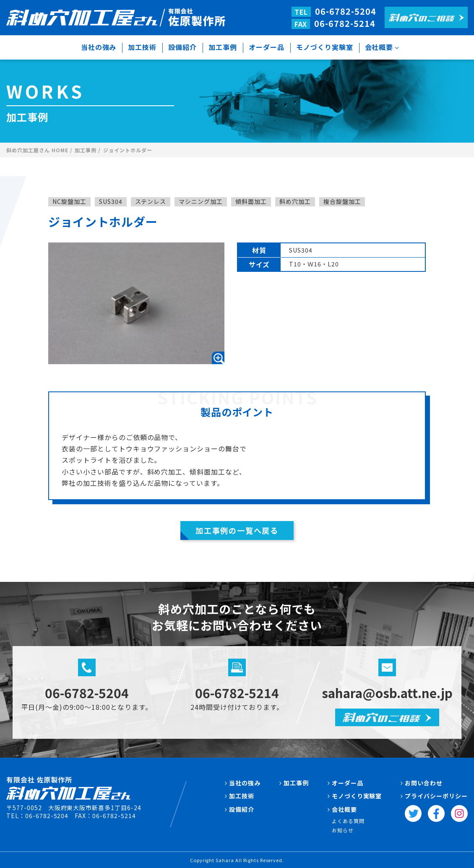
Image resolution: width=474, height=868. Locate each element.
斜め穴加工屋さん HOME (37, 150)
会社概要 (379, 47)
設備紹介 (182, 47)
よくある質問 (348, 821)
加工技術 (142, 47)
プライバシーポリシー (436, 796)
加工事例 (223, 47)
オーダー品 (267, 47)
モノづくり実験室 (325, 47)
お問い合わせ (424, 782)
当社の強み (99, 47)
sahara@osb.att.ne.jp (387, 693)
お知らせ (343, 830)
